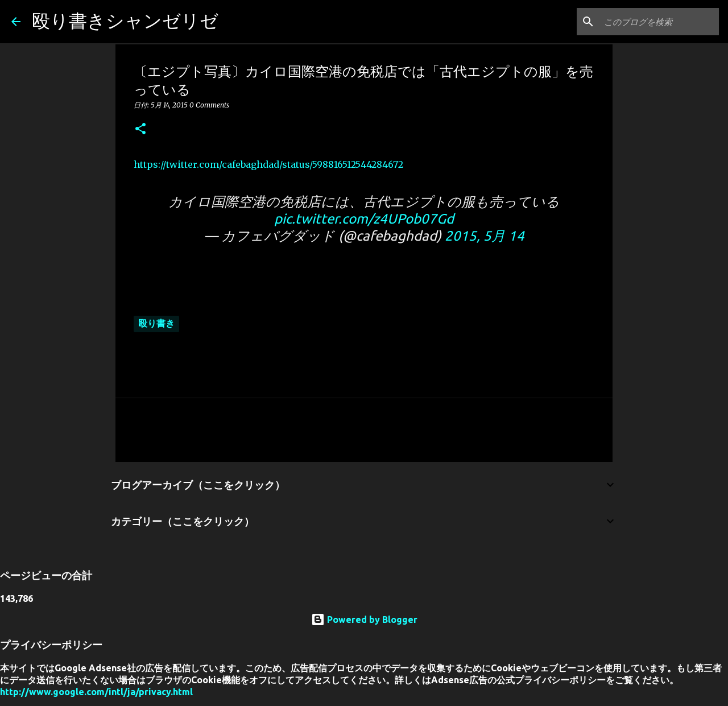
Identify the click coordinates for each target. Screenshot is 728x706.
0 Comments (209, 105)
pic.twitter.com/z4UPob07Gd (364, 219)
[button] (140, 129)
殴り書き (156, 323)
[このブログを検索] (659, 22)
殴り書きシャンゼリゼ (125, 20)
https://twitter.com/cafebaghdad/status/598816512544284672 (268, 164)
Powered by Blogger (364, 620)
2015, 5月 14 (485, 236)
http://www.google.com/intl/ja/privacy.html (96, 692)
